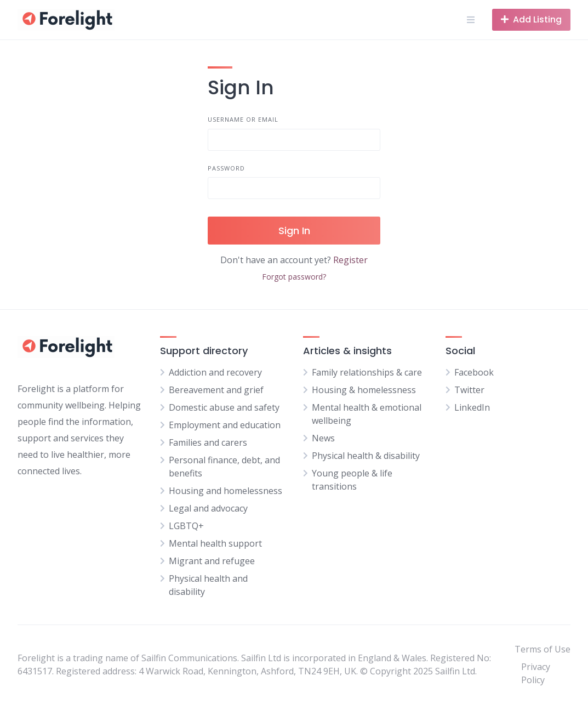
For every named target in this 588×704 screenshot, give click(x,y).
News (323, 438)
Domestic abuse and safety (224, 407)
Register (350, 260)
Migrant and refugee (212, 561)
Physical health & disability (366, 456)
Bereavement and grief (216, 390)
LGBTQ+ (186, 526)
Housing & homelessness (364, 390)
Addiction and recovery (215, 372)
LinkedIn (472, 407)
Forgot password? (294, 277)
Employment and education (225, 425)
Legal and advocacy (208, 508)
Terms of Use (543, 649)
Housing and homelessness (226, 491)
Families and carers (208, 442)
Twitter (469, 390)
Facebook (474, 372)
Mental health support (215, 543)
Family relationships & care (367, 372)
